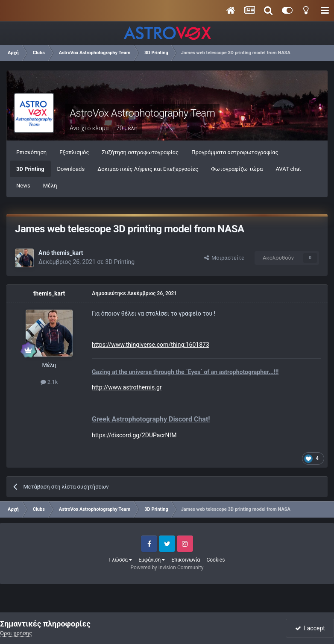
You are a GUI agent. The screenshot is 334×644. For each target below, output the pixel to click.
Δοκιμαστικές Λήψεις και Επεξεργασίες (148, 169)
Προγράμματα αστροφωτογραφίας (235, 152)
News (23, 186)
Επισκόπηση (31, 152)
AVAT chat (288, 169)
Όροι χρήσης (16, 633)
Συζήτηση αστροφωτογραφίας (141, 152)
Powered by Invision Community (167, 568)
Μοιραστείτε (224, 258)
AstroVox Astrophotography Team (142, 113)
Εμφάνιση (152, 560)
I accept (310, 628)
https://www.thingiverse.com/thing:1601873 (151, 345)
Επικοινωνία (186, 560)
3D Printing (30, 169)
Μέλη (50, 186)
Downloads (71, 169)
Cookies (215, 560)
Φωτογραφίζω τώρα (237, 169)
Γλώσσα (121, 560)
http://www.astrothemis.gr (127, 387)
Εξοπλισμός (74, 152)
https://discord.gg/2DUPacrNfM (134, 435)
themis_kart (67, 253)
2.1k (49, 382)
